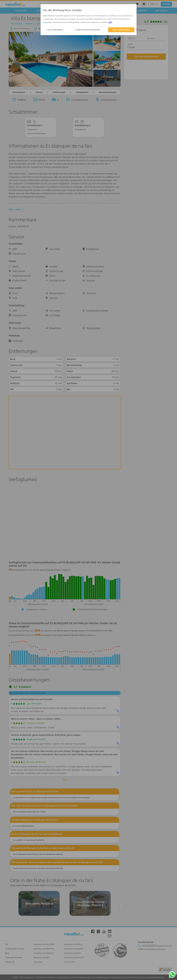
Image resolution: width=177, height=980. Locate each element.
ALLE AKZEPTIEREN (121, 30)
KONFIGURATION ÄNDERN (88, 30)
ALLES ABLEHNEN (55, 30)
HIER (110, 22)
